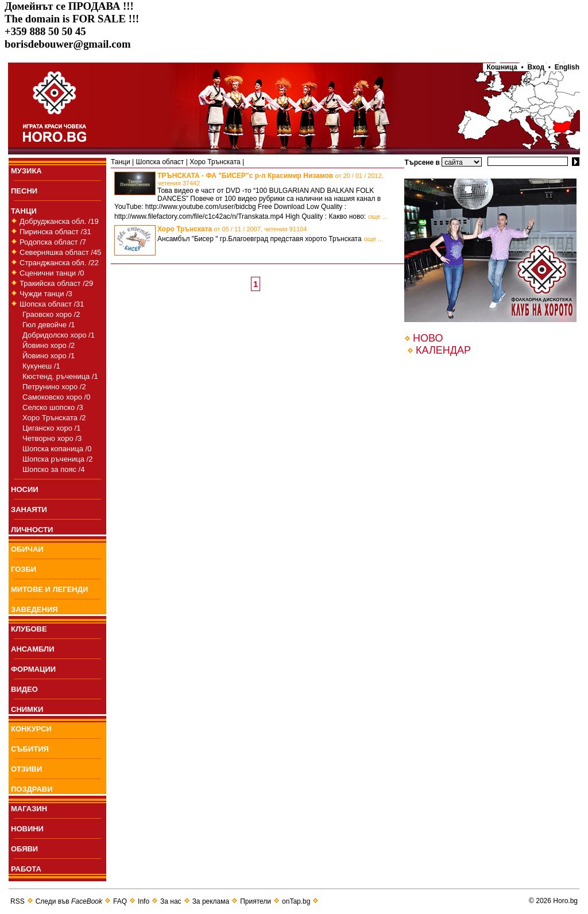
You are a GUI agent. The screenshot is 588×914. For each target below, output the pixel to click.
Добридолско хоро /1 (59, 335)
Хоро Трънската (215, 162)
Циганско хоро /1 (51, 428)
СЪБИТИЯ (30, 749)
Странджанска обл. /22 (59, 263)
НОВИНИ (27, 829)
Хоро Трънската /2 (54, 418)
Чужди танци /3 (46, 294)
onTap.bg (296, 901)
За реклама (211, 901)
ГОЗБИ (24, 569)
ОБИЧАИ (27, 549)
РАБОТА (26, 869)
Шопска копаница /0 (57, 449)
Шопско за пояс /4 (53, 469)
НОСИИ (25, 489)
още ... (378, 216)
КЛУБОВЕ (29, 629)
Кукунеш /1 (41, 366)
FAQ (120, 901)
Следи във (69, 901)
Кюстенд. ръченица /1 (60, 376)
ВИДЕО (24, 689)
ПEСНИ (24, 191)
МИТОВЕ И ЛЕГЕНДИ (49, 589)
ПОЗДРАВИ (32, 789)
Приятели (256, 901)
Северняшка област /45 (60, 252)
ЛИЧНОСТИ (32, 530)
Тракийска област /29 (56, 283)
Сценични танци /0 (52, 273)
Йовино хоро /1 (49, 356)
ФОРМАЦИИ (33, 669)
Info (144, 901)
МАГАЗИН (29, 809)
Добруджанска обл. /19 (59, 221)
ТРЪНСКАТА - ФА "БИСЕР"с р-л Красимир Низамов (270, 179)
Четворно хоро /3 (52, 438)
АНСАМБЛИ (33, 649)
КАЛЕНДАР (443, 350)
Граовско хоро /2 (51, 314)
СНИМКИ (27, 709)
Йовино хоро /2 (49, 345)
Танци (121, 162)
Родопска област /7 (53, 242)
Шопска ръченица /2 (57, 459)
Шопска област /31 (52, 304)
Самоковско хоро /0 (56, 397)
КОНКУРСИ (31, 729)
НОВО (428, 338)
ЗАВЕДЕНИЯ (34, 609)
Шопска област (160, 162)
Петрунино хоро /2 (54, 387)
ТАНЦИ (24, 211)
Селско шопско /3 (53, 407)
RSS (18, 901)
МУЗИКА (26, 171)
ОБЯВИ (24, 849)
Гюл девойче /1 (49, 325)
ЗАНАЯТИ (29, 510)
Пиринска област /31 (55, 232)
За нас (171, 901)
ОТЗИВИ (26, 769)
